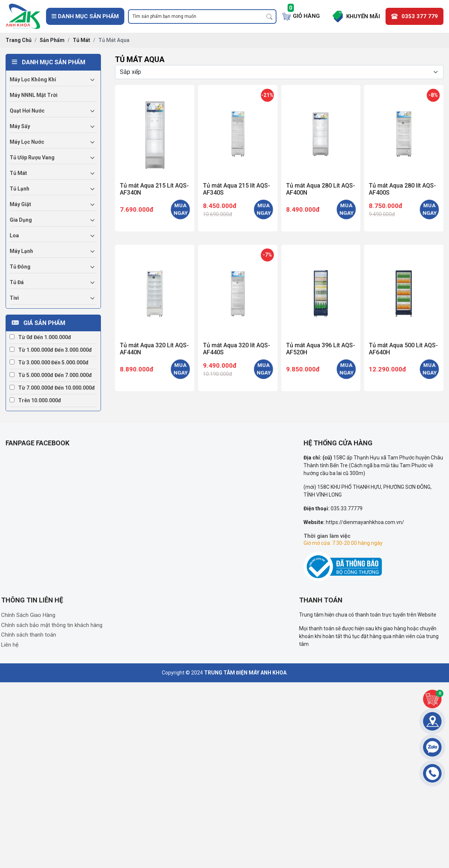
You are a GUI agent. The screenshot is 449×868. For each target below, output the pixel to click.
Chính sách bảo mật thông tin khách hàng (52, 625)
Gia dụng (21, 220)
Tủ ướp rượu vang (32, 157)
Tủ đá (17, 282)
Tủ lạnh (19, 189)
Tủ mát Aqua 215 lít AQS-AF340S (237, 189)
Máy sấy (20, 126)
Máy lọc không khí (33, 79)
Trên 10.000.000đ (35, 400)
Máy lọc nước (27, 142)
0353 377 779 (420, 16)
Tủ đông (20, 267)
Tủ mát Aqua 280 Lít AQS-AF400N (321, 189)
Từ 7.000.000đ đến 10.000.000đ (52, 388)
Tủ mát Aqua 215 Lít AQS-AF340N (154, 189)
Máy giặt (20, 204)
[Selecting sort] (279, 72)
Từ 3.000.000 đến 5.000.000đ (49, 363)
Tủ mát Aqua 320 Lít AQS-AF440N (154, 349)
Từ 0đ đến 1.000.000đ (40, 337)
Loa (14, 235)
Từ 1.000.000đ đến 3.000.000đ (51, 350)
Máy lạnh (21, 251)
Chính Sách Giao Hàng (28, 615)
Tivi (14, 298)
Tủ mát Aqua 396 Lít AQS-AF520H (321, 349)
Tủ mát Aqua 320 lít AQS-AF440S (237, 349)
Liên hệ (10, 645)
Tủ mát (18, 173)
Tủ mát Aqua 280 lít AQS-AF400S (402, 189)
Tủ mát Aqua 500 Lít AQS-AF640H (403, 349)
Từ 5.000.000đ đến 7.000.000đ (51, 375)
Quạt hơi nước (27, 111)
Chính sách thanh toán (29, 635)
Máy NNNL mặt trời (34, 95)
